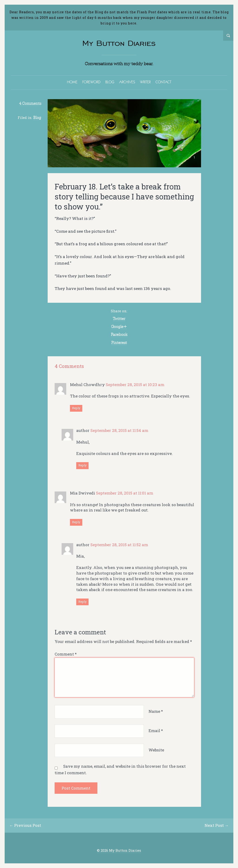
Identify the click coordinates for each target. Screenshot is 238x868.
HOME (72, 82)
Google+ (119, 326)
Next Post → (217, 825)
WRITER (145, 82)
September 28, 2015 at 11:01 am (125, 493)
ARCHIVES (127, 82)
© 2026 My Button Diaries (119, 850)
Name (156, 711)
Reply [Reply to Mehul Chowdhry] (76, 408)
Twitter (119, 319)
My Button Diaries (119, 43)
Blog (37, 118)
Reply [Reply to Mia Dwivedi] (76, 522)
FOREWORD (91, 82)
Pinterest (119, 343)
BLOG (110, 82)
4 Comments (30, 103)
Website (156, 750)
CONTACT (163, 82)
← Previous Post (25, 825)
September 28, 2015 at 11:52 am (119, 545)
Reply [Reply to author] (82, 465)
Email (156, 731)
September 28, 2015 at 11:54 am (119, 430)
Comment (66, 654)
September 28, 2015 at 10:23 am (135, 385)
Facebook (119, 334)
